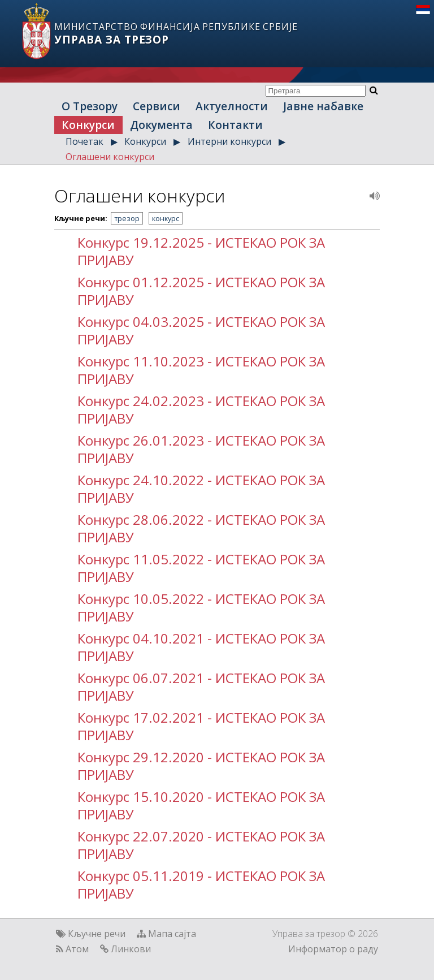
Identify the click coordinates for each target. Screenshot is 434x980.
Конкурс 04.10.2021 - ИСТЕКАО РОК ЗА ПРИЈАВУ (201, 647)
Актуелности (232, 106)
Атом (77, 949)
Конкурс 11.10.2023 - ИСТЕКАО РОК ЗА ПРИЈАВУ (201, 370)
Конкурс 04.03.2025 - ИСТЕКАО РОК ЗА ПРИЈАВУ (201, 330)
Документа (161, 125)
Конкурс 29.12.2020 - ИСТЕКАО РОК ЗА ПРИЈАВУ (201, 766)
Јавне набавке (323, 106)
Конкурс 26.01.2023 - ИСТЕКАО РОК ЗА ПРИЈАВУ (201, 449)
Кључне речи (97, 934)
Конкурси (88, 125)
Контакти (235, 125)
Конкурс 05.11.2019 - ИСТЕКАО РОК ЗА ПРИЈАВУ (201, 884)
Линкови (131, 949)
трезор (127, 218)
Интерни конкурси (229, 141)
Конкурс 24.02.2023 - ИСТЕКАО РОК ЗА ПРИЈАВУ (201, 409)
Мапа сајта (172, 934)
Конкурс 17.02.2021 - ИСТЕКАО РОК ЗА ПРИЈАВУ (201, 726)
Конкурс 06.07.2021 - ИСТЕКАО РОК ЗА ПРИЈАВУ (201, 687)
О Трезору (90, 106)
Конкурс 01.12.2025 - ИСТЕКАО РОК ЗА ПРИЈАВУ (201, 291)
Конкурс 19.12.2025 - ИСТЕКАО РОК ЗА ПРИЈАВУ (201, 251)
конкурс (166, 218)
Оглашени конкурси (110, 157)
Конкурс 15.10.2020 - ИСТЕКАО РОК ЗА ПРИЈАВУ (201, 805)
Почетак (84, 141)
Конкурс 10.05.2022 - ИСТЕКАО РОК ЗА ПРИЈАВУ (201, 607)
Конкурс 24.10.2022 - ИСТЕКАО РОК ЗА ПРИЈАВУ (201, 489)
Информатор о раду (333, 949)
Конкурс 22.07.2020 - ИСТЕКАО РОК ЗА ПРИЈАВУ (201, 845)
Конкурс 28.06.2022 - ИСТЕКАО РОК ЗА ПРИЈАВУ (201, 528)
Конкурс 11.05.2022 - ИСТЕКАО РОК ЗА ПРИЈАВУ (201, 568)
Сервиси (157, 106)
